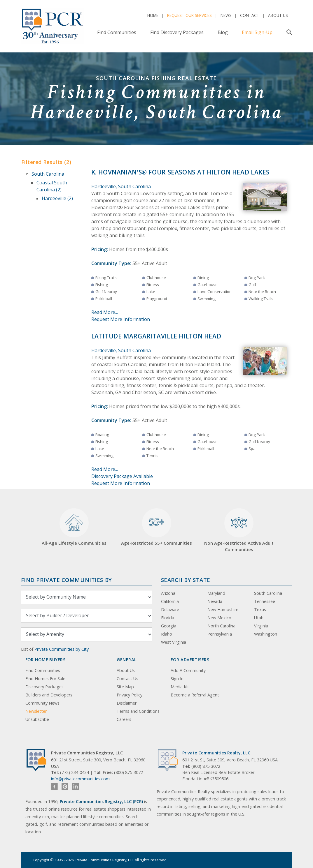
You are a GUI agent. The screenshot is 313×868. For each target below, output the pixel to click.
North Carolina (221, 626)
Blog (223, 32)
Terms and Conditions (138, 711)
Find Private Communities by (67, 580)
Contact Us (127, 679)
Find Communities (117, 32)
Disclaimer (127, 703)
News (226, 15)
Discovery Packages (44, 687)
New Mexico (219, 618)
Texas (260, 609)
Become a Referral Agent (195, 695)
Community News (42, 703)
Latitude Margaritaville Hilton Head (156, 336)
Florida (168, 618)
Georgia (169, 626)
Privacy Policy (130, 695)
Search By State (186, 580)
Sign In (177, 679)
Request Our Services (189, 15)
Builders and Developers (49, 695)
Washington (266, 634)
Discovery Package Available (122, 476)
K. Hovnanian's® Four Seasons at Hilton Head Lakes (181, 172)
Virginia (261, 626)
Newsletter (36, 711)
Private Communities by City (62, 649)
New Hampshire (223, 609)
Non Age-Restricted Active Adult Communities (239, 530)
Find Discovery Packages (177, 32)
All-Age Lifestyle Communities (74, 527)
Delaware (170, 609)
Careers (124, 719)
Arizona (168, 593)
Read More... (105, 312)
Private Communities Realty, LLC (216, 753)
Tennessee (265, 601)
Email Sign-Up (257, 32)
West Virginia (174, 642)
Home (153, 15)
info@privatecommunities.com (80, 779)
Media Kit (180, 687)
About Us (278, 15)
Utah (259, 618)
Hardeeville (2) (57, 198)
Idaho (167, 634)
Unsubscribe (37, 719)
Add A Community (188, 670)
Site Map (125, 687)
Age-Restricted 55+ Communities (156, 527)
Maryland (216, 593)
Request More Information (121, 319)
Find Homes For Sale (45, 679)
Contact (250, 15)
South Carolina (48, 174)
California (170, 601)
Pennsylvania (220, 634)
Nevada (215, 601)
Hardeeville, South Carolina (121, 186)
